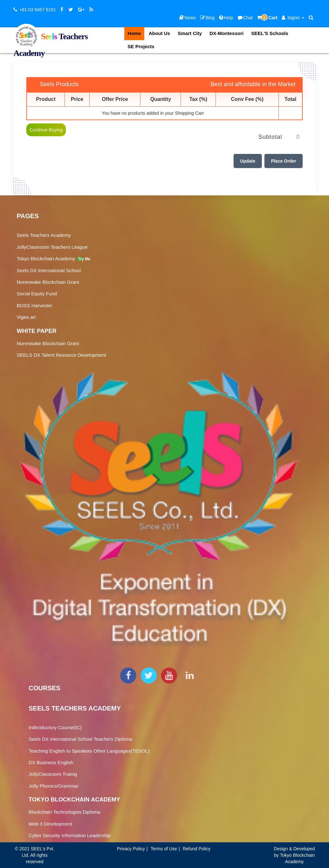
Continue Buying (46, 130)
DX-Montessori (227, 33)
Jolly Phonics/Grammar (53, 786)
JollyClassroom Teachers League (52, 247)
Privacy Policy (131, 849)
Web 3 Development (50, 824)
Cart (267, 18)
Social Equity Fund (37, 294)
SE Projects (141, 46)
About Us (160, 33)
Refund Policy (197, 849)
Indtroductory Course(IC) (55, 727)
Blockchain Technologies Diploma (64, 812)
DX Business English (51, 762)
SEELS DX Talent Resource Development (61, 355)
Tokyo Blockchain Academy (49, 259)
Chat (245, 18)
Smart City (190, 33)
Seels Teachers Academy (44, 235)
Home (134, 33)
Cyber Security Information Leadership (70, 835)
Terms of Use (164, 849)
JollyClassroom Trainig (53, 774)
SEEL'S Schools (270, 33)
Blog (207, 18)
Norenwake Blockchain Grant (48, 282)
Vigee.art (26, 317)
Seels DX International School (49, 270)
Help (226, 18)
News (187, 18)
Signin (293, 18)
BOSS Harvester (35, 305)
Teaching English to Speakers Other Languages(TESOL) (89, 751)
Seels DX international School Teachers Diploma (80, 739)
